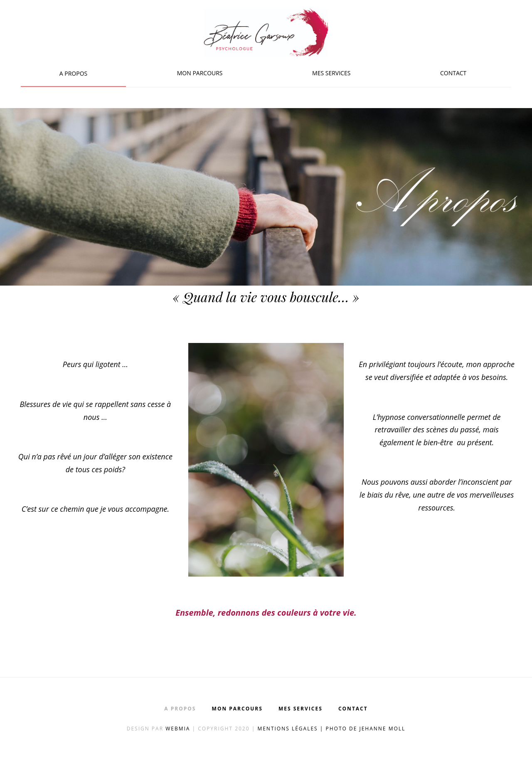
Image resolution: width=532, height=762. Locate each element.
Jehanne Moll (382, 729)
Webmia (179, 729)
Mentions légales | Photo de (308, 729)
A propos (73, 73)
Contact (453, 73)
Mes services (331, 73)
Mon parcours (200, 73)
